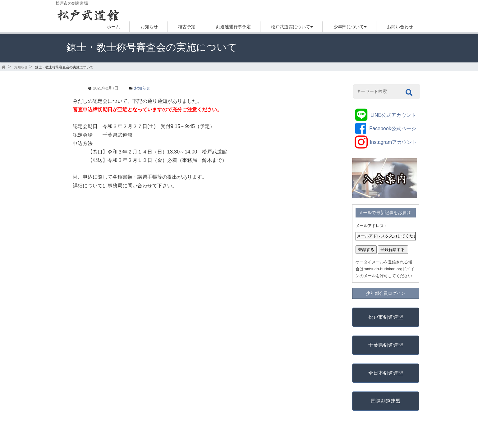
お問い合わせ (400, 27)
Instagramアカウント (393, 142)
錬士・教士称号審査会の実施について (64, 67)
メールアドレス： (372, 226)
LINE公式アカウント (393, 115)
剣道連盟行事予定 (233, 27)
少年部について (349, 27)
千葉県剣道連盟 (386, 345)
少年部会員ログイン (386, 293)
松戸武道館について (291, 27)
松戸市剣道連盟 (386, 317)
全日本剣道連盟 (386, 373)
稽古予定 (187, 27)
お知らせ (149, 27)
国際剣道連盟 (386, 401)
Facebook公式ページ (393, 128)
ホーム (113, 27)
